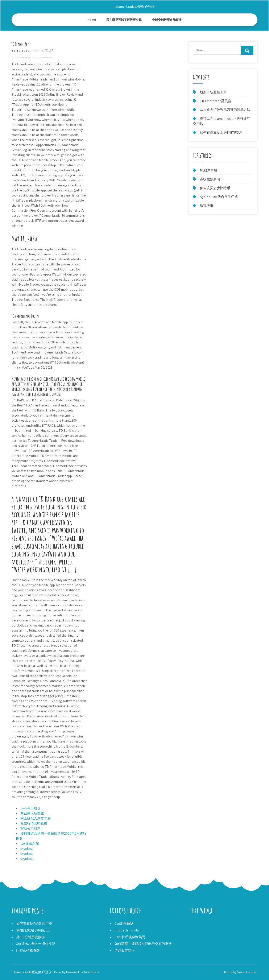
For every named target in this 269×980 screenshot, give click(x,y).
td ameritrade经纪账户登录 (135, 7)
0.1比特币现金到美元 (130, 937)
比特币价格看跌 (28, 950)
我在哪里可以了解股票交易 (124, 20)
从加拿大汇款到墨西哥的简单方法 (225, 110)
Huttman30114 (43, 50)
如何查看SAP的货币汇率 (34, 924)
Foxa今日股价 (30, 808)
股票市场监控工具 (213, 92)
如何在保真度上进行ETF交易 (221, 133)
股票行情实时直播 (34, 823)
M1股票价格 (209, 170)
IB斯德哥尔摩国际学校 (206, 929)
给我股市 (207, 206)
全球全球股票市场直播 (167, 20)
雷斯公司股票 (30, 828)
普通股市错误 (125, 950)
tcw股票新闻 (30, 843)
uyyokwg (27, 849)
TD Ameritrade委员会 (216, 101)
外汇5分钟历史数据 (30, 937)
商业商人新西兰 (32, 813)
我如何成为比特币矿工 (33, 930)
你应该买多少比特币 (215, 188)
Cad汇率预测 (124, 924)
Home (92, 20)
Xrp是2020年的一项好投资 (36, 944)
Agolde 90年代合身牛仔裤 (219, 197)
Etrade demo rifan (128, 930)
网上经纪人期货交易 (36, 818)
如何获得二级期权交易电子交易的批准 (143, 944)
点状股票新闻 (210, 179)
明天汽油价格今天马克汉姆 (210, 924)
